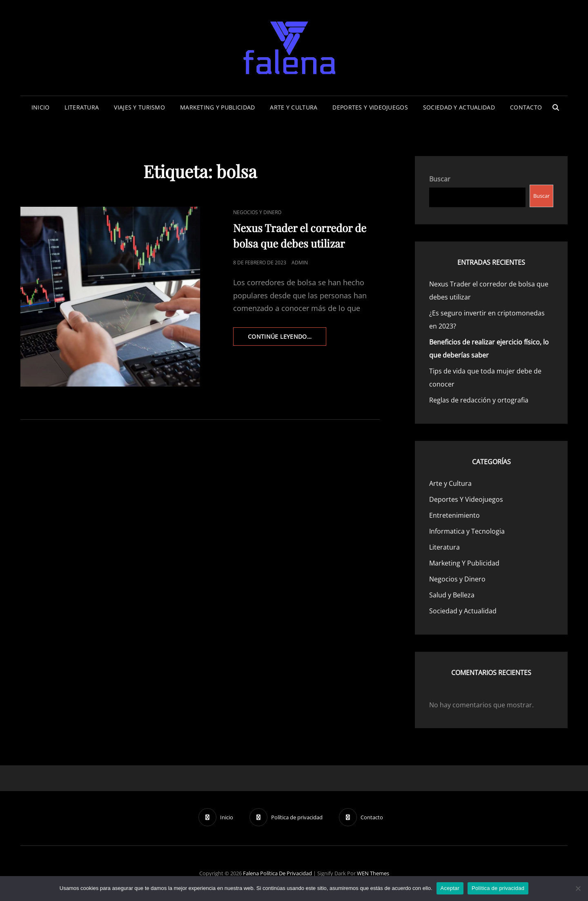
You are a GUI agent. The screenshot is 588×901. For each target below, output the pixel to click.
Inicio (41, 107)
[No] (578, 888)
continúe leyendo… (287, 339)
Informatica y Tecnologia (467, 531)
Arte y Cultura (294, 107)
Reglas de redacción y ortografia (479, 400)
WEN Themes (373, 873)
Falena (251, 873)
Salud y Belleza (452, 595)
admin (300, 263)
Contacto (526, 107)
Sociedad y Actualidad (459, 107)
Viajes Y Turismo (139, 107)
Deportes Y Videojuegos (370, 107)
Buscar (440, 179)
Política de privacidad (286, 873)
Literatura (82, 107)
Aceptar (450, 888)
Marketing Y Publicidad (217, 107)
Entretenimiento (454, 515)
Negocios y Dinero (257, 212)
